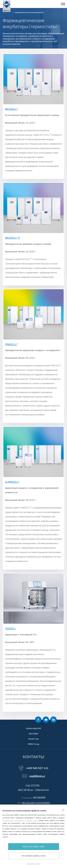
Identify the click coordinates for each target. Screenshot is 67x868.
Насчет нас (33, 739)
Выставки (33, 733)
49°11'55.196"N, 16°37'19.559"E (36, 803)
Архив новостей (33, 728)
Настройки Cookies (33, 864)
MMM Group (34, 744)
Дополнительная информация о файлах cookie (20, 820)
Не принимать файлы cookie (34, 856)
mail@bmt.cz (37, 776)
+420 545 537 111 (37, 768)
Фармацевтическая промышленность (29, 12)
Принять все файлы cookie (33, 847)
